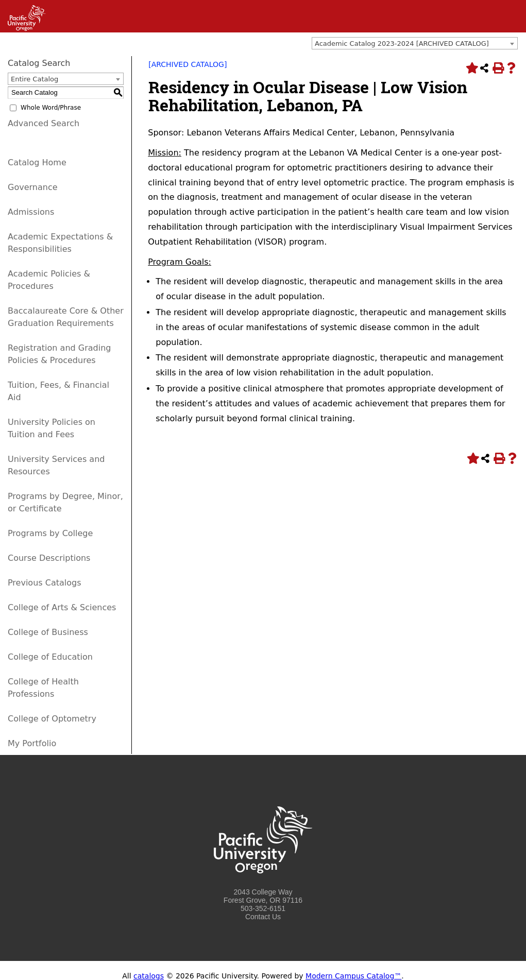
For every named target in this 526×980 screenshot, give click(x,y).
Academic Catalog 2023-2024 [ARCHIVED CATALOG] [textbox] (402, 44)
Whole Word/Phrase (51, 108)
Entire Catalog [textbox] (35, 79)
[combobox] (415, 43)
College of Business (48, 632)
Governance (33, 187)
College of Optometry (52, 719)
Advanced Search (44, 123)
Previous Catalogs (44, 583)
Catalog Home (37, 162)
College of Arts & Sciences (62, 607)
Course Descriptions (49, 558)
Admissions (31, 212)
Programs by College (50, 533)
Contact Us (263, 917)
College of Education (50, 657)
